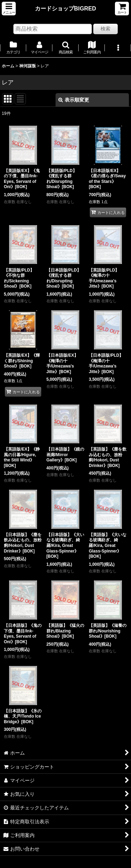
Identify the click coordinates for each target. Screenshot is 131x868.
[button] (9, 9)
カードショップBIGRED (65, 8)
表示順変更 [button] (74, 100)
